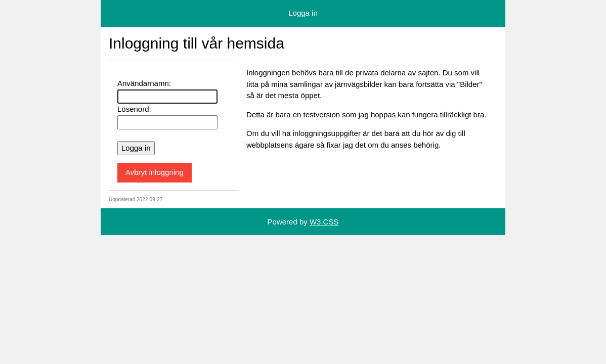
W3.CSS (324, 222)
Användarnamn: (144, 83)
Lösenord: (134, 109)
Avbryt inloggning (155, 172)
